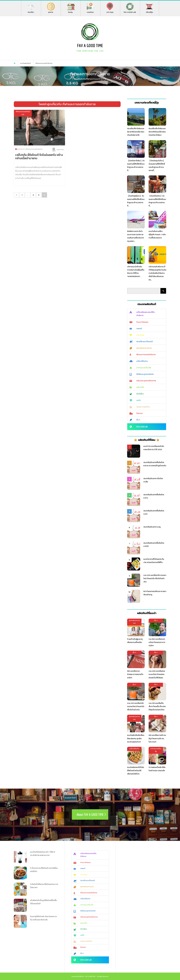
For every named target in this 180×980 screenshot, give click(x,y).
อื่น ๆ (138, 420)
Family (71, 11)
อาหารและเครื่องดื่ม (144, 368)
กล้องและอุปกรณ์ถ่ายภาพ (146, 381)
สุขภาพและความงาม (144, 348)
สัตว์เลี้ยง (140, 394)
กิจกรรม (139, 413)
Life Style (110, 11)
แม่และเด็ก (140, 387)
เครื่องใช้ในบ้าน (142, 361)
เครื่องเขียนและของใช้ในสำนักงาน (145, 314)
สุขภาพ (51, 11)
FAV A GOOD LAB (130, 11)
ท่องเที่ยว (31, 11)
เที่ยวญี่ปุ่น (149, 11)
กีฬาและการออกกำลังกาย (146, 355)
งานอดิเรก (91, 11)
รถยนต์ (139, 329)
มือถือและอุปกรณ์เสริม (145, 374)
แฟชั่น (139, 400)
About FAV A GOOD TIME (90, 814)
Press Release (142, 322)
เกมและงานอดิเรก (143, 407)
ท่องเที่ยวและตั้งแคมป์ (145, 342)
